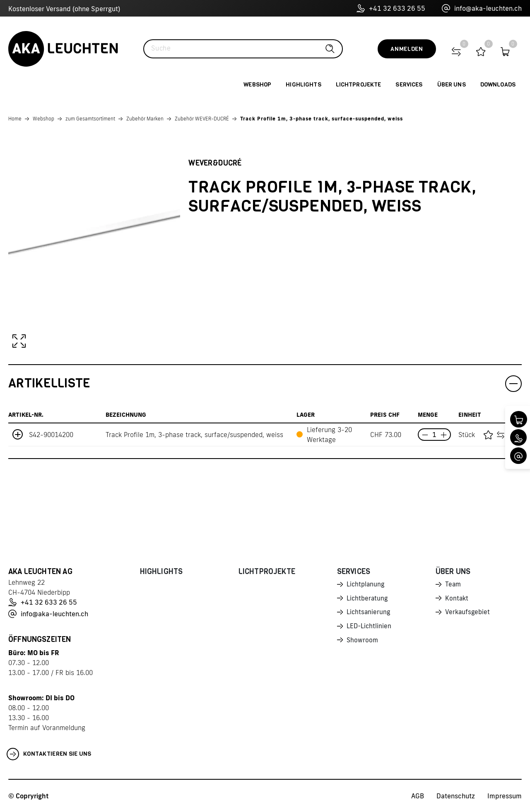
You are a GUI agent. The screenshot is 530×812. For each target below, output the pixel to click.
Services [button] (409, 85)
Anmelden (407, 49)
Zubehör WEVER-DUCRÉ (202, 119)
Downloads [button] (498, 85)
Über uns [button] (452, 85)
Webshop (43, 119)
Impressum (505, 796)
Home (15, 119)
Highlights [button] (303, 85)
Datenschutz (456, 796)
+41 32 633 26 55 (391, 8)
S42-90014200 (51, 435)
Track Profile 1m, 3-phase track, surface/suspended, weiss (194, 435)
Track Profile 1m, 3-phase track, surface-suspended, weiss (322, 119)
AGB (418, 796)
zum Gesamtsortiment (90, 119)
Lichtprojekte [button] (359, 85)
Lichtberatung (368, 599)
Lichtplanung (366, 585)
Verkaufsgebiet (468, 614)
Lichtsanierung (369, 614)
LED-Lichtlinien (370, 628)
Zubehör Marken (145, 119)
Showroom (363, 643)
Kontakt (457, 599)
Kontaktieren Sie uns (49, 754)
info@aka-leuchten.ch (482, 8)
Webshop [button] (257, 85)
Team (453, 585)
